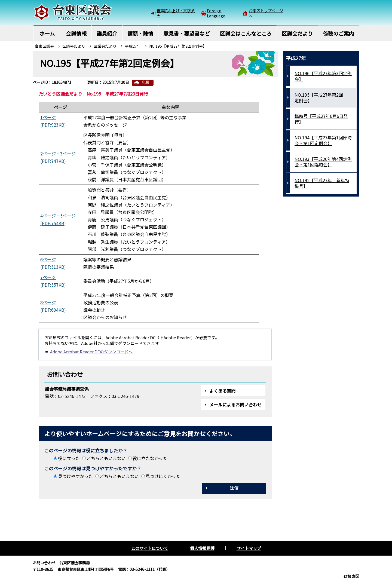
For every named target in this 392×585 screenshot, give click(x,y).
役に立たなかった (150, 458)
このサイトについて (150, 548)
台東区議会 (44, 46)
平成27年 (133, 46)
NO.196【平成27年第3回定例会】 (323, 76)
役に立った (69, 458)
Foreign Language (216, 13)
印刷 (145, 82)
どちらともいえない (106, 458)
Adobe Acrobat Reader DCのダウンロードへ (88, 352)
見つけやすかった (75, 476)
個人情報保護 (202, 548)
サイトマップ (249, 548)
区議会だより (74, 46)
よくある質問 (222, 391)
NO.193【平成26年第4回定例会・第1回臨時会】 (323, 162)
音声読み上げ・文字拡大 (176, 13)
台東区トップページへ (266, 13)
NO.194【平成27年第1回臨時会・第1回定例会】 (323, 140)
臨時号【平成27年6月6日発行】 (321, 119)
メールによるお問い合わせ (235, 405)
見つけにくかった (163, 476)
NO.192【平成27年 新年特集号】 (322, 183)
